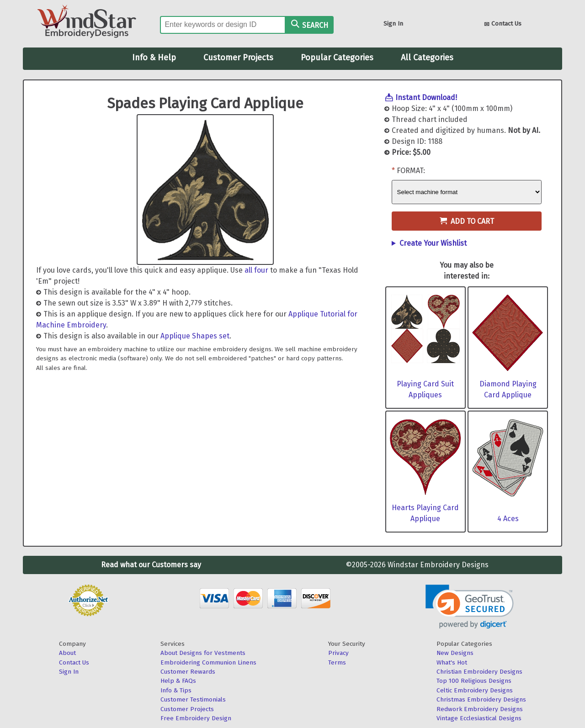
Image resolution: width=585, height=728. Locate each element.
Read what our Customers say (151, 565)
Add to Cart (467, 221)
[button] (470, 607)
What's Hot (452, 662)
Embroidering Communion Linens (208, 662)
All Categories (427, 58)
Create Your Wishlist (433, 243)
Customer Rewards (188, 672)
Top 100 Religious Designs (474, 681)
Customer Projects (238, 58)
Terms (337, 662)
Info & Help (154, 58)
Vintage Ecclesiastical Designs (479, 718)
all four (256, 270)
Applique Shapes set (195, 336)
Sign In (393, 24)
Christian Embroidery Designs (479, 672)
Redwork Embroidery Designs (480, 709)
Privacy (338, 653)
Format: (411, 171)
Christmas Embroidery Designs (481, 699)
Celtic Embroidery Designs (475, 690)
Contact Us (503, 24)
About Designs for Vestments (203, 653)
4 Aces (508, 519)
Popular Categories (337, 58)
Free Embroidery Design (196, 718)
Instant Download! (426, 98)
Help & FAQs (178, 681)
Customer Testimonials (193, 699)
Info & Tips (176, 690)
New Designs (455, 653)
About (67, 653)
